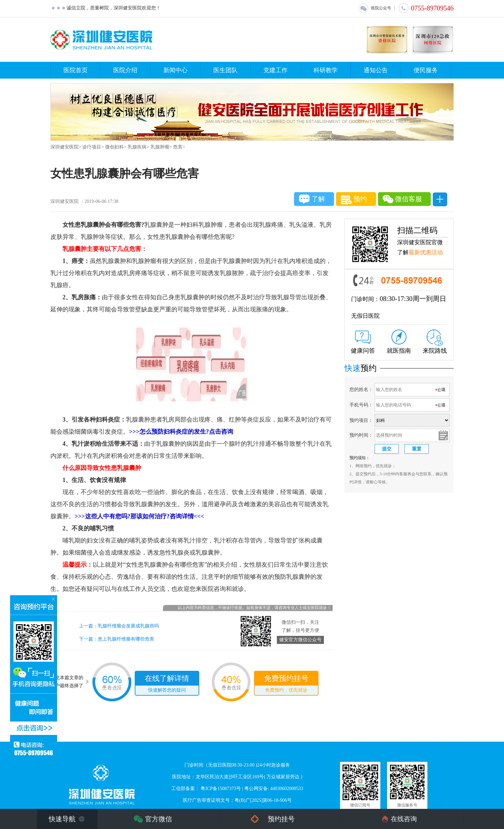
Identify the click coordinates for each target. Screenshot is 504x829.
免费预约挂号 (286, 685)
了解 (312, 199)
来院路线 (435, 342)
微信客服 (402, 199)
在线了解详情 (167, 685)
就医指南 (399, 342)
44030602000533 (287, 789)
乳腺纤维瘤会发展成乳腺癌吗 (128, 626)
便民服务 (426, 70)
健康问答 (363, 342)
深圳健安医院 (65, 147)
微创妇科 (115, 147)
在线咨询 (404, 819)
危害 (178, 147)
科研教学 (326, 70)
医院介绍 (125, 70)
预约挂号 (281, 819)
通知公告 (376, 70)
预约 (354, 199)
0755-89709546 (426, 8)
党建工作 (276, 70)
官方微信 (159, 819)
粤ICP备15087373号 (221, 789)
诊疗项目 (92, 147)
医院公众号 (375, 8)
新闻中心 (175, 70)
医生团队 (225, 70)
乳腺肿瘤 (160, 147)
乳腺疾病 (137, 147)
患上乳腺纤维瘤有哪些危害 (126, 639)
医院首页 (76, 70)
